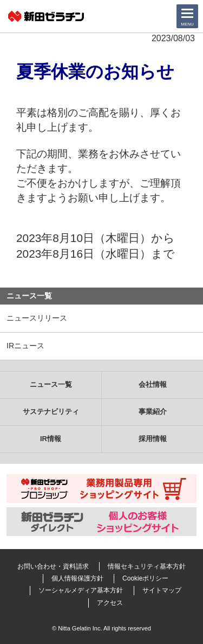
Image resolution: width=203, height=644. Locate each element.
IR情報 (51, 439)
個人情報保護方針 (77, 578)
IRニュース (25, 346)
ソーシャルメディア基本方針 (81, 590)
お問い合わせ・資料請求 (53, 566)
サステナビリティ (51, 412)
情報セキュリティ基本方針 (147, 566)
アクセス (110, 603)
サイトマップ (162, 590)
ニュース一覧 (29, 296)
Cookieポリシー (145, 578)
